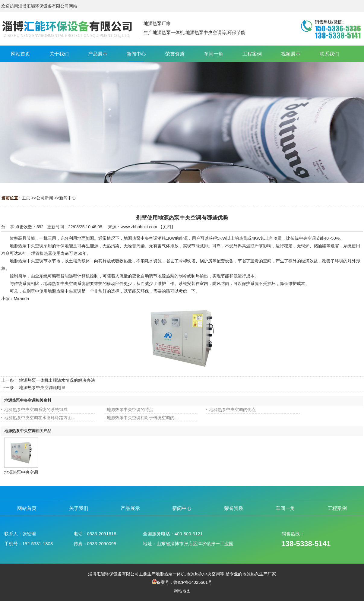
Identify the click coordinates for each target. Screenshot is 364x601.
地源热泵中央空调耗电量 (42, 387)
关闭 (167, 227)
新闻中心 (68, 198)
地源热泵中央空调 (21, 472)
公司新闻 (45, 198)
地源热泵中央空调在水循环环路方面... (40, 418)
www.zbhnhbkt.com (139, 227)
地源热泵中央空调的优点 (233, 410)
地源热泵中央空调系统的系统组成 (36, 410)
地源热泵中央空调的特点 (130, 410)
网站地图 (182, 591)
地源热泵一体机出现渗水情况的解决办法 (57, 380)
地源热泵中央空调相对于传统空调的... (142, 418)
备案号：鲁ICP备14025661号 (182, 582)
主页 (26, 198)
